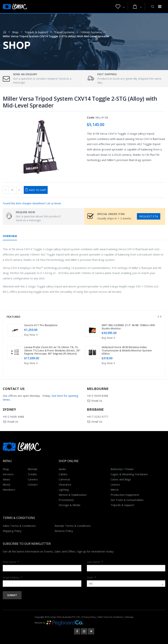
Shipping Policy (12, 531)
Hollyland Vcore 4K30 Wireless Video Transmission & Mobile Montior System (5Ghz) (127, 350)
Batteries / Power (122, 469)
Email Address (13, 578)
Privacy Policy (89, 617)
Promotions (66, 500)
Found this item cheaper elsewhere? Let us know (32, 203)
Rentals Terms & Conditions (73, 526)
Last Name (95, 562)
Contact (33, 484)
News (6, 479)
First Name (11, 562)
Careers (33, 479)
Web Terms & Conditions (111, 617)
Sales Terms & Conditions (19, 526)
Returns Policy (64, 531)
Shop (15, 32)
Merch (115, 490)
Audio (62, 469)
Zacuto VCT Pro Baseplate (41, 325)
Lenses (115, 484)
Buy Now (31, 335)
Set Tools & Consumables (127, 500)
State (92, 578)
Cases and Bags (121, 479)
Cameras (64, 479)
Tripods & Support (36, 32)
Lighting (64, 490)
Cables (63, 474)
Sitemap (129, 617)
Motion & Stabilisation (73, 495)
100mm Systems (91, 32)
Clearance (65, 484)
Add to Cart (38, 190)
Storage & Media (69, 505)
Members (9, 490)
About (7, 484)
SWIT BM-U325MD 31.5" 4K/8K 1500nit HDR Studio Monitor (128, 327)
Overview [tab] (10, 236)
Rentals (33, 469)
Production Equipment (125, 495)
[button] (120, 7)
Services (8, 474)
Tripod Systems (64, 32)
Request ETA (149, 216)
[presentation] (158, 317)
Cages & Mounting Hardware (129, 474)
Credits (32, 474)
